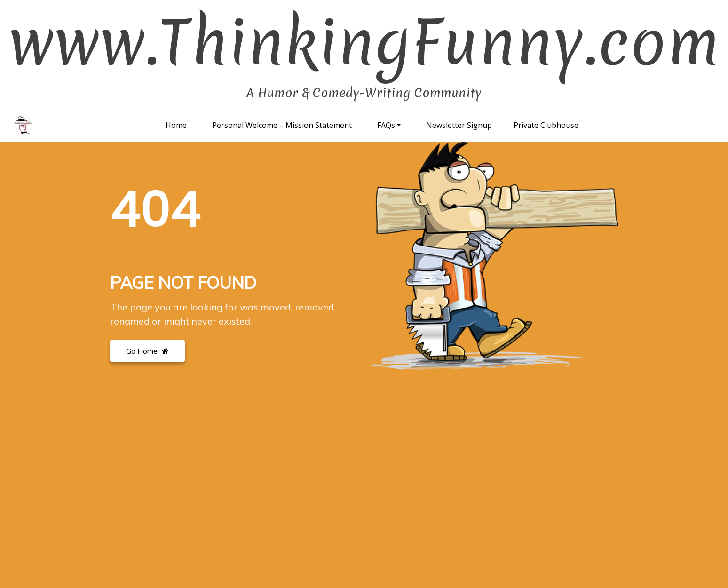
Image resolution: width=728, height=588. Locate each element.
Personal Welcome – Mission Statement (282, 125)
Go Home (147, 351)
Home (176, 125)
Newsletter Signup (459, 125)
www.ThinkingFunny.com (364, 43)
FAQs (386, 125)
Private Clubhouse (546, 125)
